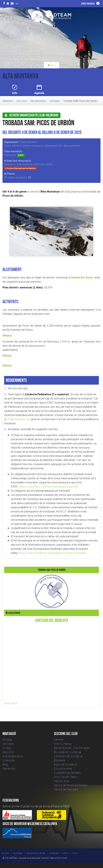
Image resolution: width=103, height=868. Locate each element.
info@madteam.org (18, 419)
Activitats (55, 101)
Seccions (22, 101)
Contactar (54, 853)
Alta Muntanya (38, 101)
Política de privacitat (36, 853)
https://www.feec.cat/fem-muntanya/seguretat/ (49, 487)
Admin (65, 853)
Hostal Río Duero (82, 277)
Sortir (75, 853)
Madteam (8, 101)
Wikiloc (7, 335)
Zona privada (88, 4)
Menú (51, 65)
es (17, 3)
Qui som (6, 853)
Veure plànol (11, 703)
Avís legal (18, 853)
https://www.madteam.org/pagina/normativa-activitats (53, 553)
